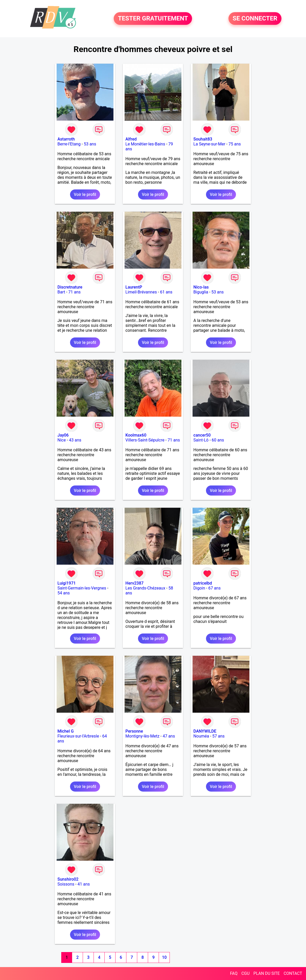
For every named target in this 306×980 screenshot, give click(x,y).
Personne (134, 731)
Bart (61, 292)
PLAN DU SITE (267, 973)
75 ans (235, 144)
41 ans (84, 884)
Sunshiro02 (68, 879)
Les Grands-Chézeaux (145, 588)
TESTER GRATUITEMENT (153, 19)
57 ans (218, 736)
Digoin (199, 588)
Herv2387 (134, 583)
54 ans (64, 593)
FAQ (234, 973)
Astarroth (66, 139)
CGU (246, 973)
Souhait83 (203, 139)
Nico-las (201, 287)
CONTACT (293, 973)
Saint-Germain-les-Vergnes (82, 588)
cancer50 (202, 435)
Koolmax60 (136, 435)
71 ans (74, 292)
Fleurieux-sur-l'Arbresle (78, 736)
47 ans (169, 736)
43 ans (75, 440)
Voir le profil (85, 194)
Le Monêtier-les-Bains (145, 144)
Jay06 (63, 435)
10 (164, 957)
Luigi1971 (67, 583)
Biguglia (201, 292)
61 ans (166, 292)
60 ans (218, 440)
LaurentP (134, 287)
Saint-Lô (201, 440)
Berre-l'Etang (69, 144)
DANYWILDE (205, 731)
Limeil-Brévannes (141, 292)
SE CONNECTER (255, 19)
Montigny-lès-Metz (142, 736)
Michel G (66, 731)
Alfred (131, 139)
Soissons (66, 884)
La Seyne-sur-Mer (209, 144)
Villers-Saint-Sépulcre (145, 440)
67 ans (215, 588)
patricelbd (203, 583)
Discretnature (70, 287)
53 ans (90, 144)
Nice (62, 440)
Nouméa (201, 736)
